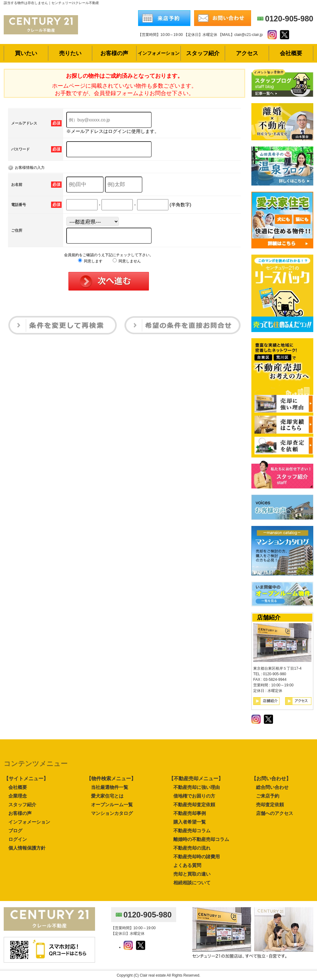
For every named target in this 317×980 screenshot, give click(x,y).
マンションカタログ (112, 813)
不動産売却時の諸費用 (197, 857)
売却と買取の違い (192, 874)
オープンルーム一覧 (112, 805)
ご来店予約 (268, 796)
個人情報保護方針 (27, 848)
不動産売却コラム (192, 831)
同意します (90, 261)
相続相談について (192, 883)
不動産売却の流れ (192, 848)
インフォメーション (29, 822)
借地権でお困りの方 (194, 796)
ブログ (15, 831)
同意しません (127, 261)
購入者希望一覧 (190, 822)
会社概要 (18, 787)
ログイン (18, 839)
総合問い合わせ (272, 787)
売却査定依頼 (270, 805)
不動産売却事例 (190, 813)
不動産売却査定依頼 (194, 805)
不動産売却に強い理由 (197, 787)
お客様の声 (20, 813)
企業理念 (18, 796)
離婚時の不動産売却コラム (201, 839)
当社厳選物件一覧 (110, 787)
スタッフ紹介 (22, 805)
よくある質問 (187, 865)
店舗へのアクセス (275, 813)
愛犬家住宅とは (107, 796)
